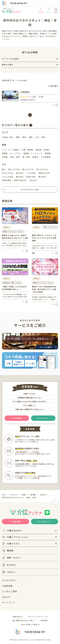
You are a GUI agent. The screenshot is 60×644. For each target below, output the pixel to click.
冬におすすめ (8, 173)
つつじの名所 (8, 177)
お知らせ (6, 597)
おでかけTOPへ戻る (30, 189)
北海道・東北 (8, 137)
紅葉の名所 (31, 177)
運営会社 (17, 617)
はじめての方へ (9, 580)
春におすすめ (14, 169)
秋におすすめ (42, 169)
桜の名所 (20, 173)
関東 (18, 137)
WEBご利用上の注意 (29, 625)
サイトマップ (8, 602)
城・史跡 (26, 157)
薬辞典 (8, 550)
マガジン (9, 572)
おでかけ (9, 565)
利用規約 (44, 620)
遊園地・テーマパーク (33, 153)
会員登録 (41, 11)
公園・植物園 (27, 150)
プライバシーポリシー (36, 617)
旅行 (4, 169)
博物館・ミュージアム (11, 153)
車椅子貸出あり (21, 180)
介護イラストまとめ (50, 227)
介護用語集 (7, 586)
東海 (24, 137)
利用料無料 (7, 180)
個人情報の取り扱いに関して (24, 620)
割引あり (34, 180)
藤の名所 (20, 177)
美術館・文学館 (42, 150)
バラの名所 (31, 173)
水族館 (5, 157)
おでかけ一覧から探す (15, 125)
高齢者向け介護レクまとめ (12, 283)
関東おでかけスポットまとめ (13, 231)
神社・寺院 (15, 157)
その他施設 (46, 157)
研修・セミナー (12, 558)
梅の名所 (42, 177)
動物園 (48, 153)
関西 (31, 137)
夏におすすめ (28, 169)
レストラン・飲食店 (10, 150)
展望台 (35, 157)
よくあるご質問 (9, 591)
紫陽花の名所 (44, 173)
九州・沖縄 (40, 137)
